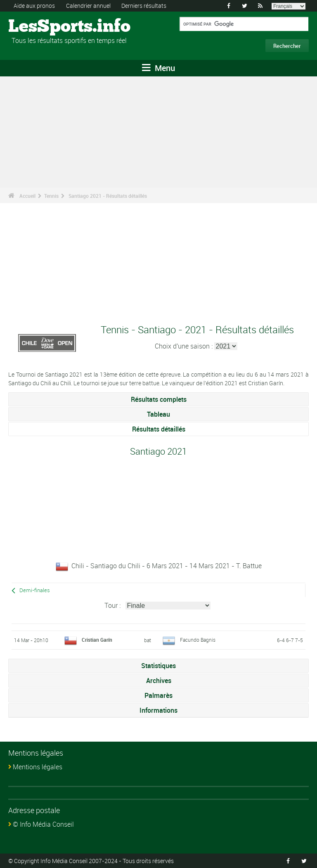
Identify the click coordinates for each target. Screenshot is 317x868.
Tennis (51, 196)
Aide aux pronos (34, 6)
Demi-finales (35, 590)
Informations (158, 710)
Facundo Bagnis (198, 640)
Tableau (158, 414)
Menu (158, 68)
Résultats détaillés (159, 429)
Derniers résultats (144, 6)
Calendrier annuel (88, 6)
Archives (159, 681)
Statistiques (158, 666)
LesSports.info (39, 27)
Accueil (27, 196)
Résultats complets (159, 399)
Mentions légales (38, 767)
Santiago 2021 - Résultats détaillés (108, 196)
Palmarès (158, 695)
